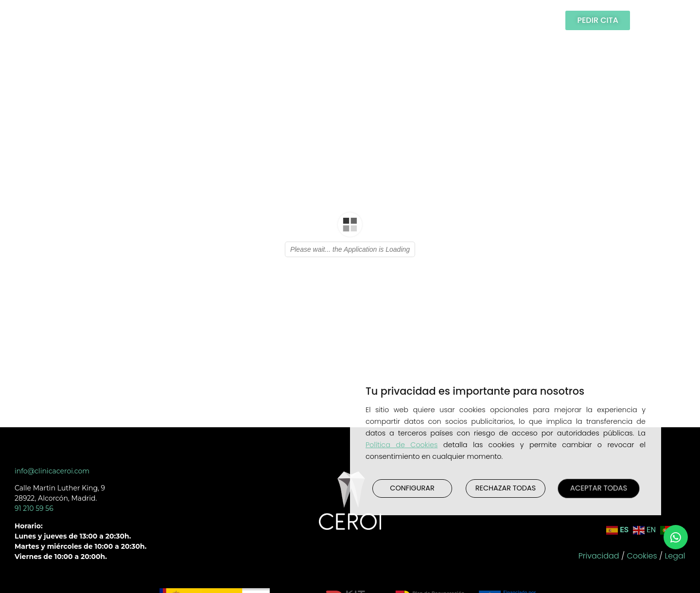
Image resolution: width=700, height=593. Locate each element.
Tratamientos (186, 20)
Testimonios (306, 20)
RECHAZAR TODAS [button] (506, 488)
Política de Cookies (402, 445)
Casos (249, 20)
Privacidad (599, 556)
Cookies (642, 556)
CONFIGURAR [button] (412, 488)
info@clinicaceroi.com (52, 471)
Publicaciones (384, 20)
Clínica (119, 20)
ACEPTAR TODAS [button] (599, 488)
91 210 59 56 (34, 508)
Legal (675, 556)
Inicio (73, 20)
